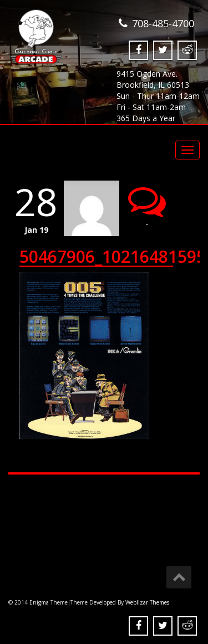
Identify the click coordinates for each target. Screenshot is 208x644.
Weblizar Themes (147, 602)
